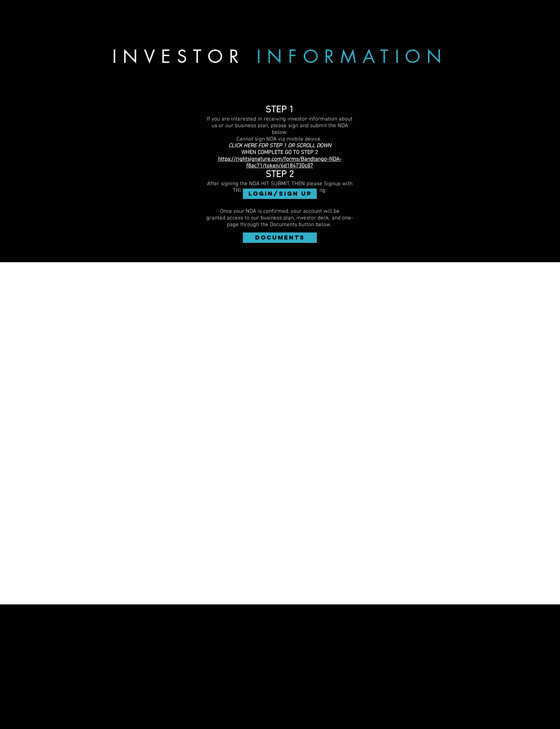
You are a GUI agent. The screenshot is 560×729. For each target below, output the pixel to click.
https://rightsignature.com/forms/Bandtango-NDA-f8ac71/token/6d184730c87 (280, 163)
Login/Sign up (280, 194)
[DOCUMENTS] (280, 238)
